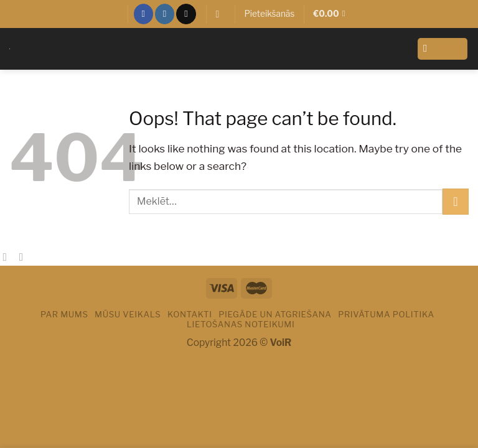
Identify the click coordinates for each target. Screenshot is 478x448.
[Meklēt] (220, 14)
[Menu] (443, 49)
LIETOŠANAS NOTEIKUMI (241, 324)
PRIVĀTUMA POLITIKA (386, 314)
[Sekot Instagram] (164, 14)
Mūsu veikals (128, 314)
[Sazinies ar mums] (186, 14)
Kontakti (190, 314)
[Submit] (456, 202)
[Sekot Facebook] (143, 14)
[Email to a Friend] (25, 257)
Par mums (64, 314)
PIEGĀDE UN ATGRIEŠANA (275, 314)
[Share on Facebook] (8, 257)
